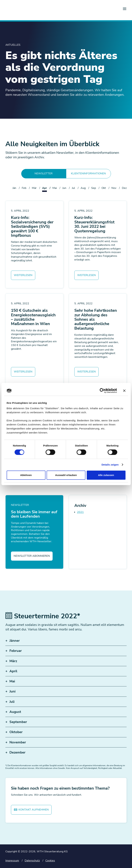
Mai (55, 188)
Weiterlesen (23, 275)
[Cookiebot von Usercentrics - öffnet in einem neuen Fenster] (102, 391)
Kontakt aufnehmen (31, 810)
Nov (114, 188)
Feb (24, 188)
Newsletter (44, 173)
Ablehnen (26, 475)
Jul (73, 188)
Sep (94, 188)
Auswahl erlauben (66, 475)
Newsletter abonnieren (32, 556)
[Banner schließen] (124, 391)
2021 (80, 512)
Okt (104, 188)
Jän (14, 188)
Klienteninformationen (88, 173)
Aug (83, 188)
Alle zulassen (106, 475)
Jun (64, 188)
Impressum (12, 861)
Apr (45, 188)
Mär (34, 188)
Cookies (50, 861)
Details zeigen (110, 465)
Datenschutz (32, 861)
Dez (124, 188)
